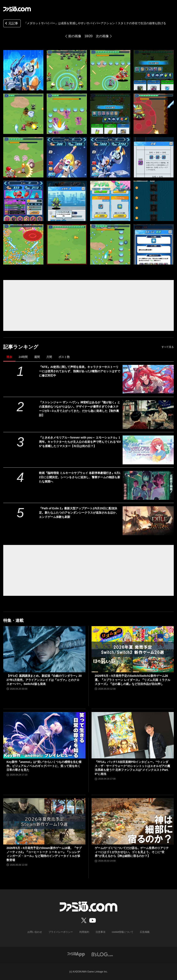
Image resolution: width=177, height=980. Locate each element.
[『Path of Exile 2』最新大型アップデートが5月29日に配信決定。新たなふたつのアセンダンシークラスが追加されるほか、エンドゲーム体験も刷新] (148, 521)
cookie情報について (123, 932)
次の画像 (102, 36)
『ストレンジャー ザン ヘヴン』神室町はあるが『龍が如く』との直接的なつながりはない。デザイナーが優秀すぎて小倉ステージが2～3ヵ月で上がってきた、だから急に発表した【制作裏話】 (80, 409)
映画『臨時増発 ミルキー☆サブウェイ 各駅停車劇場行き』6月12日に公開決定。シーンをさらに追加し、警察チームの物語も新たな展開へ (80, 477)
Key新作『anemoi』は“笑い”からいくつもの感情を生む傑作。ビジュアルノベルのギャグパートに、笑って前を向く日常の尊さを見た (44, 766)
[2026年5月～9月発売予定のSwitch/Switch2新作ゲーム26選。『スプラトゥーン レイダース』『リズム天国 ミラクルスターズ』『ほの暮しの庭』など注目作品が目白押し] (133, 649)
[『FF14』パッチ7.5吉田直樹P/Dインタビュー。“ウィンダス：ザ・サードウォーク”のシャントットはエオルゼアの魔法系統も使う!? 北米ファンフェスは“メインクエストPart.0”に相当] (133, 735)
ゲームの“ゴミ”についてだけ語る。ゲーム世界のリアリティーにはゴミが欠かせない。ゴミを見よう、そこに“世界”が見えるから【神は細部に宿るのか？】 (132, 852)
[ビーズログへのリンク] (102, 954)
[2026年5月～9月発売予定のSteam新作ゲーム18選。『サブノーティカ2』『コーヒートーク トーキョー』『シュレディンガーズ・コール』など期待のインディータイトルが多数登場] (44, 821)
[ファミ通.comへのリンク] (17, 9)
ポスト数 (64, 357)
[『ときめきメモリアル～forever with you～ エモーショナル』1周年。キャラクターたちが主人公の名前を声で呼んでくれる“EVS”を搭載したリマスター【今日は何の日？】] (148, 450)
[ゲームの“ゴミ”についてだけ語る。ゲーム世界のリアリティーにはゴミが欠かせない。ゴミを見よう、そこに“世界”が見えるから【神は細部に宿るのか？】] (133, 821)
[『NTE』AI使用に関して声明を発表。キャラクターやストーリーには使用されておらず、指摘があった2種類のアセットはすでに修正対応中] (148, 379)
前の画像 (75, 36)
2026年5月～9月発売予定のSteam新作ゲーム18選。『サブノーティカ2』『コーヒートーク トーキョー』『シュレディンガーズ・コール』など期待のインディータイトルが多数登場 (44, 854)
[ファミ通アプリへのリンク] (76, 954)
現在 (9, 357)
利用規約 (84, 932)
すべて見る (168, 347)
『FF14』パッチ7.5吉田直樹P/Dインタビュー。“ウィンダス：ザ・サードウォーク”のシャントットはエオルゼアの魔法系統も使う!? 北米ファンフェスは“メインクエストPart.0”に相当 (132, 768)
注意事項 (100, 932)
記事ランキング (21, 347)
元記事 (11, 24)
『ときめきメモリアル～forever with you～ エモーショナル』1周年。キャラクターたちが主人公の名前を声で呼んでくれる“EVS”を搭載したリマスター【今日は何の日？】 (80, 442)
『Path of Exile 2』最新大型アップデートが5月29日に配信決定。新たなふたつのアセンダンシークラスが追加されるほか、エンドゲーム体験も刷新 (79, 513)
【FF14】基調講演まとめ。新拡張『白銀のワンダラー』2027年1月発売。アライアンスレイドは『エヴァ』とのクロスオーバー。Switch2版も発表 (44, 680)
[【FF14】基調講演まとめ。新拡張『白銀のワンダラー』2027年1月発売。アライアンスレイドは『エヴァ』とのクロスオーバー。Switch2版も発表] (44, 649)
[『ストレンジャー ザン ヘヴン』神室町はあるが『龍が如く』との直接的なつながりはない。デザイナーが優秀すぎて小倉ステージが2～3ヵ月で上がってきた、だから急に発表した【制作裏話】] (148, 415)
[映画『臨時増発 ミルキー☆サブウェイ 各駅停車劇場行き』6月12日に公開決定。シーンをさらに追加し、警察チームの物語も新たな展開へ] (148, 485)
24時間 (23, 357)
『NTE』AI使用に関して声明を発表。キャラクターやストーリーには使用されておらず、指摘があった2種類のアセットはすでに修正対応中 (80, 371)
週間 (37, 357)
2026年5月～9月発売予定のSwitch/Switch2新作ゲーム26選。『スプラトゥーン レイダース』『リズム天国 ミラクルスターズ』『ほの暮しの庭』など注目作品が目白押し (133, 680)
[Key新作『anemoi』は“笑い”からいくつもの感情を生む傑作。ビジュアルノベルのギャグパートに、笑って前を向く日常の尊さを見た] (44, 735)
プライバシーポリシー (61, 932)
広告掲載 (145, 932)
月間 (49, 357)
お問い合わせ (35, 932)
